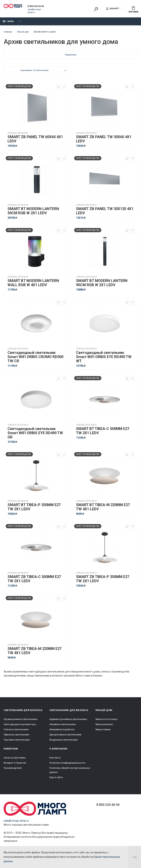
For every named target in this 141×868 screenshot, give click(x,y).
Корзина (133, 9)
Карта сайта (56, 779)
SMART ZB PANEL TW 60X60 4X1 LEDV (35, 141)
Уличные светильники (16, 731)
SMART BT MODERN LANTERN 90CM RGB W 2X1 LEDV (102, 285)
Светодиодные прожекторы (20, 726)
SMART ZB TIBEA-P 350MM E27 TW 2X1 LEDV (103, 581)
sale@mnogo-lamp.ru (39, 11)
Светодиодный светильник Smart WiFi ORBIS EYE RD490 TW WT (104, 359)
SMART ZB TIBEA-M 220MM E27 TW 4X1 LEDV (35, 653)
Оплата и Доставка (15, 760)
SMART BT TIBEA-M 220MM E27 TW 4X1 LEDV (103, 509)
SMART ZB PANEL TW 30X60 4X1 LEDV (104, 141)
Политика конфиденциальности (67, 765)
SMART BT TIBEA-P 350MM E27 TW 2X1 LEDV (34, 509)
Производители (13, 770)
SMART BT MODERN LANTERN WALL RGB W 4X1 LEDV (33, 285)
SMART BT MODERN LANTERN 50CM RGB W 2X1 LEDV (33, 213)
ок (135, 857)
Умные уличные (104, 726)
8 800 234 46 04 (39, 8)
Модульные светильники (64, 742)
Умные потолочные (106, 721)
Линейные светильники (63, 726)
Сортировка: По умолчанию (34, 73)
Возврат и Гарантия (15, 765)
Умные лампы (103, 731)
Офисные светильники (16, 737)
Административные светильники (68, 721)
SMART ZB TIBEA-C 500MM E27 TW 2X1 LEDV (34, 581)
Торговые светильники (17, 742)
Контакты (55, 760)
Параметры (70, 57)
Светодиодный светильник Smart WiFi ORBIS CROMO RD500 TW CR (35, 359)
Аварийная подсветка (62, 731)
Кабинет (112, 8)
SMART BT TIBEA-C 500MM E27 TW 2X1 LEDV (103, 433)
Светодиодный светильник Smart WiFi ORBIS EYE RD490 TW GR (35, 435)
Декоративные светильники (65, 737)
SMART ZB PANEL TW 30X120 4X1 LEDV (105, 213)
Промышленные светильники (20, 721)
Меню (8, 23)
